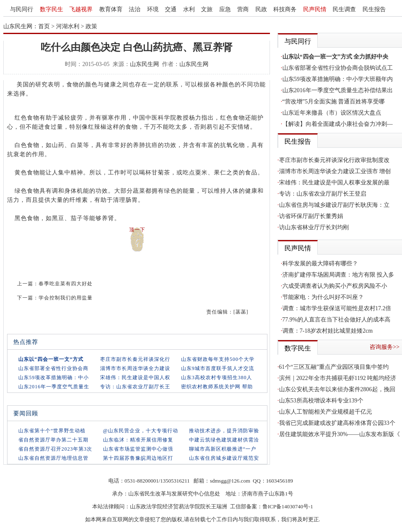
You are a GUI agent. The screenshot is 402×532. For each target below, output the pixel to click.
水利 (189, 9)
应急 (225, 9)
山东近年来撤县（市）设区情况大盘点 (332, 113)
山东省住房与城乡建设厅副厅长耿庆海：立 (334, 205)
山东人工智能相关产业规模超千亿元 (326, 412)
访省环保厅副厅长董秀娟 (311, 216)
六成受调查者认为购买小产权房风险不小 (335, 286)
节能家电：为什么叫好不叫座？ (323, 297)
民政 (261, 9)
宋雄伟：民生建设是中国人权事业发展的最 (334, 183)
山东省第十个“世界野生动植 (52, 431)
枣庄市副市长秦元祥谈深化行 (135, 359)
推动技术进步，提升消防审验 (224, 431)
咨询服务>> (385, 347)
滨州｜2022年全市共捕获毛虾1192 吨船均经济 (338, 378)
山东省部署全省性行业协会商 (53, 368)
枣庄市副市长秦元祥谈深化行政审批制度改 (334, 160)
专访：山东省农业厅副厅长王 (135, 387)
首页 (44, 26)
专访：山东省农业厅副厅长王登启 (323, 194)
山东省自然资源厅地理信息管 (53, 458)
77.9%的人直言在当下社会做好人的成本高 (336, 320)
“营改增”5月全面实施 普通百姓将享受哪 (334, 102)
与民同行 (22, 9)
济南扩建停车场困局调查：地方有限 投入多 (338, 275)
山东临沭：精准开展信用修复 (138, 440)
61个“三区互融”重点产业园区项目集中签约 (334, 367)
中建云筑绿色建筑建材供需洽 (224, 440)
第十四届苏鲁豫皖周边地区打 (138, 458)
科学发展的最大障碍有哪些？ (320, 264)
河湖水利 (68, 26)
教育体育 (111, 9)
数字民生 (51, 9)
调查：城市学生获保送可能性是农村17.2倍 (337, 308)
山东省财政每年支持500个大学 (218, 359)
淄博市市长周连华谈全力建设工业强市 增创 (335, 171)
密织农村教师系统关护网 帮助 (217, 387)
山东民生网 (145, 64)
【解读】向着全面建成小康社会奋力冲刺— (338, 124)
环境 (153, 9)
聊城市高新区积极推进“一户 (223, 449)
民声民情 (315, 9)
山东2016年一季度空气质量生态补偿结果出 (338, 90)
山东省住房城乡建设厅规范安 (224, 458)
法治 (135, 9)
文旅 (207, 9)
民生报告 (374, 9)
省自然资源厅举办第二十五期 (53, 440)
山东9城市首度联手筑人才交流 (218, 368)
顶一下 (137, 230)
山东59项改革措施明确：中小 (54, 378)
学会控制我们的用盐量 (66, 298)
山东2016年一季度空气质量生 (54, 387)
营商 (243, 9)
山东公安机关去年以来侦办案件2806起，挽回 (337, 389)
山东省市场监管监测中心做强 (138, 449)
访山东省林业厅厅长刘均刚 (314, 227)
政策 (91, 26)
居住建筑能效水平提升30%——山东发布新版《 (340, 434)
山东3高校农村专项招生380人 (217, 378)
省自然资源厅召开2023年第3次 (55, 449)
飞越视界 (81, 9)
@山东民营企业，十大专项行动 (141, 431)
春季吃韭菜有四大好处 (66, 284)
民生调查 (344, 9)
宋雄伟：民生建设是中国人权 (135, 378)
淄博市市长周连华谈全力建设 (135, 368)
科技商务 (285, 9)
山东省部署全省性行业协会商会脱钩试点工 (338, 68)
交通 (171, 9)
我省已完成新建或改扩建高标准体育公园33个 (337, 423)
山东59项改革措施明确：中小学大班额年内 (338, 79)
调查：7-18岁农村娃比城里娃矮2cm (328, 331)
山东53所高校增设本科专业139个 (321, 401)
